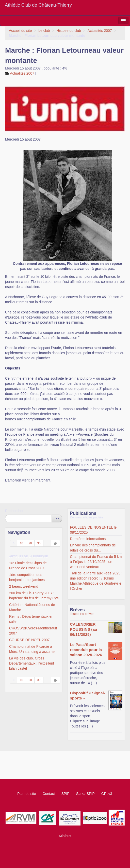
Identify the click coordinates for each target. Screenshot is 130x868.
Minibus (65, 836)
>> (57, 518)
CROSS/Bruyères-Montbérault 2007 (33, 631)
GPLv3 (107, 794)
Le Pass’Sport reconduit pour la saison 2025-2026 (86, 650)
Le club (44, 31)
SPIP (66, 794)
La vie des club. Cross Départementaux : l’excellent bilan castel (32, 663)
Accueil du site (20, 31)
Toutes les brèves (82, 614)
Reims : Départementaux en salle (31, 619)
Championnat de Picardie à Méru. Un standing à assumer (32, 649)
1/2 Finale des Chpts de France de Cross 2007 (28, 566)
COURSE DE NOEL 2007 (29, 640)
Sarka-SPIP (85, 794)
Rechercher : (15, 511)
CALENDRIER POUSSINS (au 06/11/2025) (83, 629)
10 (21, 543)
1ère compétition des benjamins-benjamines (27, 577)
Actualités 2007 (100, 31)
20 (30, 543)
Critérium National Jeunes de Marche (32, 607)
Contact (49, 794)
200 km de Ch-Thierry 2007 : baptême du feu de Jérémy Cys (34, 596)
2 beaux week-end (24, 586)
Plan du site (27, 794)
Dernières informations (88, 539)
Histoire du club (69, 31)
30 (39, 543)
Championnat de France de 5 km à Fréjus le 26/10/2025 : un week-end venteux (96, 562)
